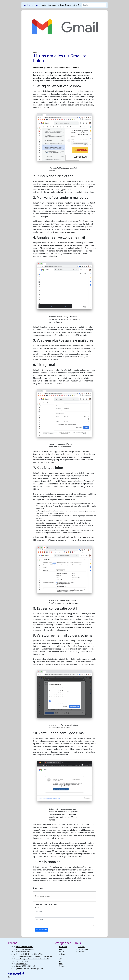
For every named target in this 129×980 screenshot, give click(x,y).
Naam (37, 908)
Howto (43, 5)
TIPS (35, 52)
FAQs (60, 959)
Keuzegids (62, 966)
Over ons (81, 947)
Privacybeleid (83, 949)
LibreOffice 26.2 (22, 964)
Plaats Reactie (41, 930)
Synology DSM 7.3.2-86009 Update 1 (29, 969)
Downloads (52, 5)
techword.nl (31, 5)
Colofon (81, 952)
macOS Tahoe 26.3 (23, 961)
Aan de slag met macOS (25, 949)
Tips (80, 5)
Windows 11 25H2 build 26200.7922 (29, 954)
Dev (60, 961)
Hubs (61, 964)
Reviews (61, 5)
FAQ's (75, 5)
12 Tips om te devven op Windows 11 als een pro (34, 956)
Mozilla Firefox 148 (23, 952)
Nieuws (68, 5)
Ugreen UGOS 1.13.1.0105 (25, 966)
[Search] (94, 5)
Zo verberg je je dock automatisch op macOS (33, 959)
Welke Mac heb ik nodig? (25, 947)
